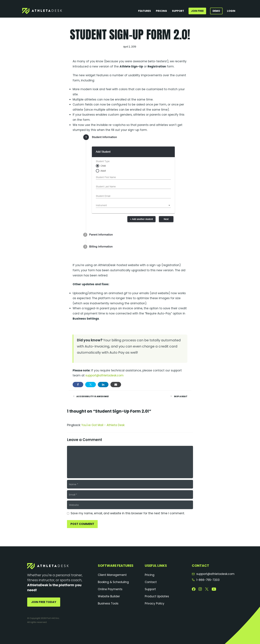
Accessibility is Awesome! (93, 396)
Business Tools (108, 603)
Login (231, 11)
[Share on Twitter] (91, 385)
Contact (151, 582)
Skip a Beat (181, 396)
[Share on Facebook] (78, 385)
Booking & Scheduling (113, 582)
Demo (216, 11)
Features (145, 11)
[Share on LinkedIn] (103, 385)
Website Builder (109, 596)
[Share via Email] (116, 385)
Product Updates (157, 596)
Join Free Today (44, 602)
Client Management (112, 575)
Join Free (197, 11)
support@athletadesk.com (104, 375)
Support (178, 11)
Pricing (161, 11)
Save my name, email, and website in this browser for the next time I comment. (128, 513)
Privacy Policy (155, 603)
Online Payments (110, 589)
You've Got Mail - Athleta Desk (103, 425)
